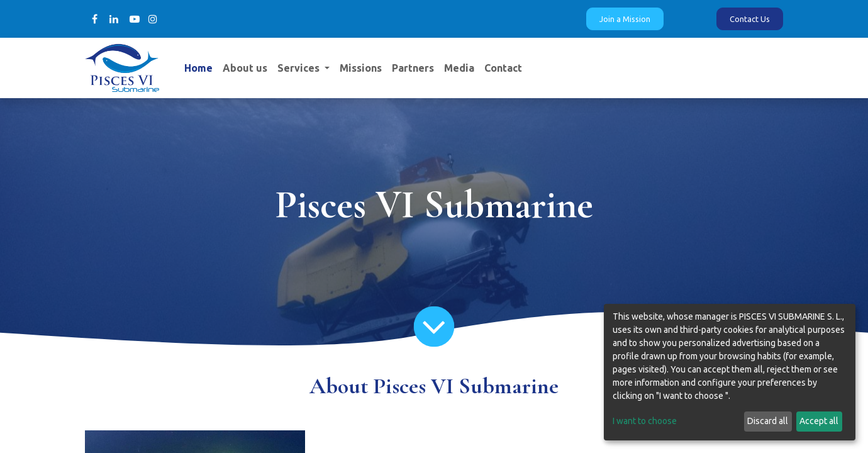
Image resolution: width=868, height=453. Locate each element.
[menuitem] (198, 68)
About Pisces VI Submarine (434, 386)
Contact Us (750, 19)
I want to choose (645, 421)
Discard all (768, 421)
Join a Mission (625, 19)
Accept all (819, 421)
